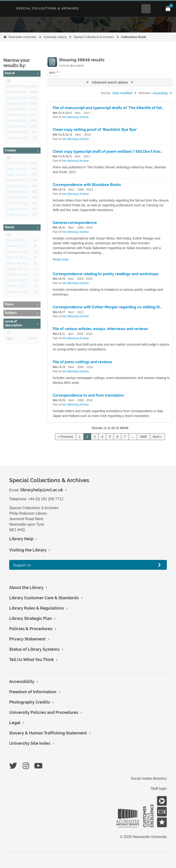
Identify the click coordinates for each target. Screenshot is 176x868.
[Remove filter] (58, 72)
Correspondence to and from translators (88, 395)
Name (9, 227)
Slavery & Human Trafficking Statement (48, 733)
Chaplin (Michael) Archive (25, 133)
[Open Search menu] (146, 9)
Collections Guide (134, 37)
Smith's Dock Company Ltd (26, 215)
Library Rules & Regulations (37, 608)
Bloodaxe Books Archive (24, 93)
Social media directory (149, 778)
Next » (157, 437)
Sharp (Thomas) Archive (24, 99)
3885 (143, 437)
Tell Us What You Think (32, 660)
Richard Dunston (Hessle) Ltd (28, 204)
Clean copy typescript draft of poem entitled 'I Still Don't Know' (109, 152)
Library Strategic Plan (30, 618)
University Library (55, 37)
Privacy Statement (27, 639)
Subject (11, 313)
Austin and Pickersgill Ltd (25, 210)
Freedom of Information (33, 692)
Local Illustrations (19, 121)
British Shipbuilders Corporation (29, 193)
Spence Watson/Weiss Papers (28, 127)
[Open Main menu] (157, 9)
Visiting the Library (28, 550)
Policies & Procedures (31, 629)
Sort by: (106, 93)
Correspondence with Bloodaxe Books (87, 185)
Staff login (159, 789)
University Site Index (30, 743)
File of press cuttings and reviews (82, 362)
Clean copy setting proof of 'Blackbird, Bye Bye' (95, 130)
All (8, 81)
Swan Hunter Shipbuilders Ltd (28, 175)
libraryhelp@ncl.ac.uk (42, 490)
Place (9, 304)
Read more (61, 259)
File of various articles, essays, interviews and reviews (100, 329)
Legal (15, 723)
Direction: (145, 93)
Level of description (13, 323)
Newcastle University (22, 37)
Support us (22, 565)
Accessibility (22, 681)
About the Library (26, 587)
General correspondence (75, 223)
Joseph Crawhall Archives (25, 139)
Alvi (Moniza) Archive (75, 117)
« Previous (66, 437)
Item (10, 339)
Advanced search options (110, 82)
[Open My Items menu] (168, 9)
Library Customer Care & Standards (44, 598)
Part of (10, 73)
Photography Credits (30, 702)
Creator (10, 150)
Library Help (21, 539)
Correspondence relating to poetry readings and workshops (106, 274)
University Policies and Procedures (44, 712)
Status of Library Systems (34, 649)
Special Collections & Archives (48, 8)
